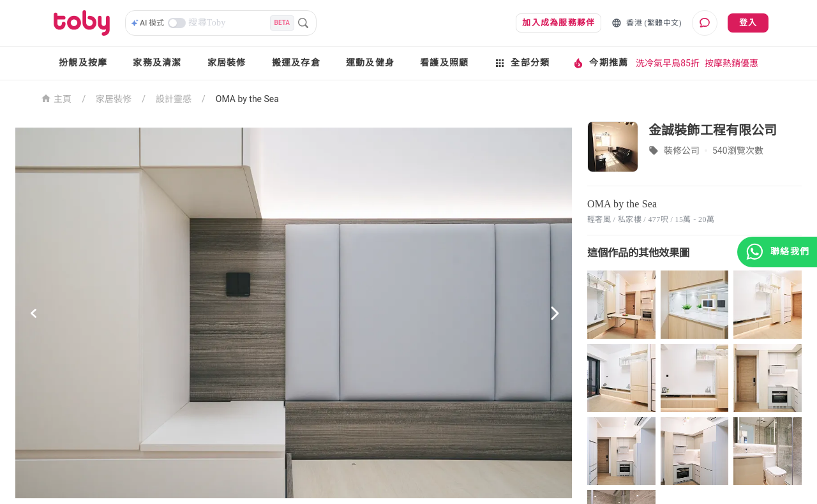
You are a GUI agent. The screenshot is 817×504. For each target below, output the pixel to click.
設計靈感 (174, 99)
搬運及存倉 (296, 63)
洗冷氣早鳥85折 (668, 63)
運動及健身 (370, 63)
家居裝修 (227, 63)
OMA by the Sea (247, 99)
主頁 (56, 98)
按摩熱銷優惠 (731, 63)
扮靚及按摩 (83, 63)
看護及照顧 (444, 63)
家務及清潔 (157, 63)
